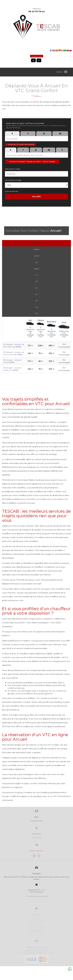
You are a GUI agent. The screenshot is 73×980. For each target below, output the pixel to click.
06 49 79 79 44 (36, 12)
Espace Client (37, 56)
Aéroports (37, 243)
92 (37, 294)
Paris (36, 269)
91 (36, 288)
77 (37, 275)
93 (36, 301)
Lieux (37, 256)
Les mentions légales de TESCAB (36, 896)
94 (37, 307)
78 (37, 282)
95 (37, 313)
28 (37, 262)
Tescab (43, 890)
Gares (37, 249)
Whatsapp (70, 969)
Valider (36, 197)
